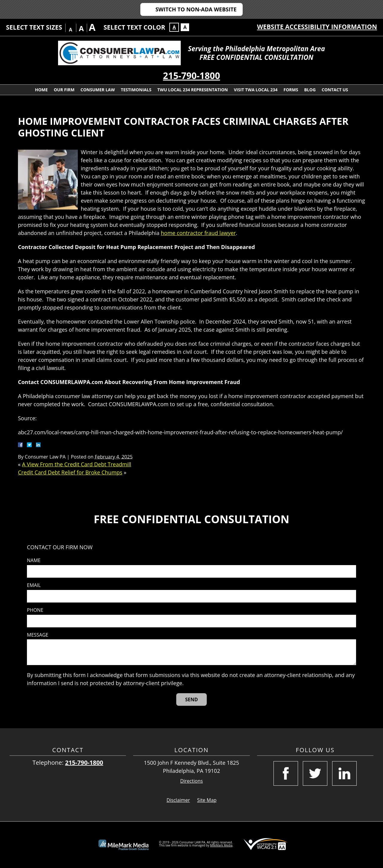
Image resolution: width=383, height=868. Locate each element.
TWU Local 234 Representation (193, 90)
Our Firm (64, 90)
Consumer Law (98, 90)
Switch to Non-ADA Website (196, 9)
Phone (35, 610)
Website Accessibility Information (317, 27)
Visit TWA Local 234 (256, 90)
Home (41, 90)
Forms (291, 90)
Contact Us (335, 90)
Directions (191, 781)
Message (38, 635)
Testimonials (136, 90)
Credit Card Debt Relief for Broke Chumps (70, 472)
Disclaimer (178, 800)
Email (34, 585)
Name (34, 560)
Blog (310, 90)
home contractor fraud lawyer (199, 233)
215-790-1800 (192, 76)
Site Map (207, 800)
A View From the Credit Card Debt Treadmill (77, 464)
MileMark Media (221, 845)
